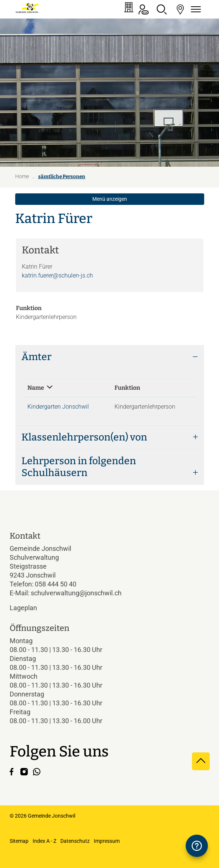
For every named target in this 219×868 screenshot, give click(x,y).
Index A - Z (44, 841)
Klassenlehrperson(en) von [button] (84, 437)
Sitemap (19, 841)
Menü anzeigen (110, 199)
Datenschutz (75, 841)
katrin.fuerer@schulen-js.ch (57, 275)
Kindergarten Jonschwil (58, 407)
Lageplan (30, 608)
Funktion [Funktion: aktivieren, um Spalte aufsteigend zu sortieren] (127, 388)
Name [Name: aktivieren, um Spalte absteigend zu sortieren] (36, 388)
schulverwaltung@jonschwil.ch (76, 593)
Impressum (107, 841)
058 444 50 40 (56, 584)
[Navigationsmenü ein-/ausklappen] (195, 9)
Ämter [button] (36, 357)
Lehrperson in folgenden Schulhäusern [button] (79, 467)
